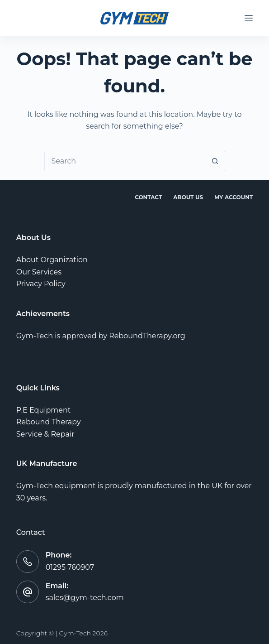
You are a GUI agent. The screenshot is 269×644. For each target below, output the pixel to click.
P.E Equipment (44, 410)
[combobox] (125, 161)
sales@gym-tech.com (85, 598)
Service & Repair (45, 434)
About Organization (52, 260)
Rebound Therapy (49, 422)
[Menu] (249, 18)
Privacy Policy (41, 284)
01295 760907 (70, 567)
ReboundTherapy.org (147, 336)
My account (234, 197)
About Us (188, 197)
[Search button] (215, 161)
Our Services (39, 272)
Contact (148, 197)
